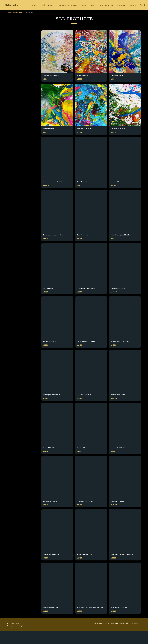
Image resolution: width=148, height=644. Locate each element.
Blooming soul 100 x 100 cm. (54, 403)
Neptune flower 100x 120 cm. (54, 564)
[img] (57, 57)
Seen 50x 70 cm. (49, 295)
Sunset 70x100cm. (84, 81)
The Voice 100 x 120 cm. (86, 403)
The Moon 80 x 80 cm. (119, 81)
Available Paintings (18, 12)
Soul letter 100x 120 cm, (120, 134)
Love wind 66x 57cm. (119, 188)
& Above (14, 52)
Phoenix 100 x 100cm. (52, 457)
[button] (141, 5)
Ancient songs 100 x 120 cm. (88, 564)
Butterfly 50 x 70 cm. (85, 188)
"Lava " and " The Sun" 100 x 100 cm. (125, 564)
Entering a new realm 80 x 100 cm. (56, 188)
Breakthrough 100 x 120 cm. (54, 618)
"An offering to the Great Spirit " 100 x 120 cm (91, 619)
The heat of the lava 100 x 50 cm (56, 242)
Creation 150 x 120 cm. (119, 510)
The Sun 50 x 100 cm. (51, 349)
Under (14, 41)
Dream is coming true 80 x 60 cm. (124, 242)
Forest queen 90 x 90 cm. (87, 510)
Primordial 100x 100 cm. (86, 134)
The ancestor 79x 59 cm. (52, 510)
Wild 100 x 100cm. (50, 134)
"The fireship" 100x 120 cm (121, 618)
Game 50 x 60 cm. (84, 242)
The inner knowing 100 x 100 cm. (90, 349)
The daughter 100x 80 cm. (121, 457)
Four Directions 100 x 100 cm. (88, 295)
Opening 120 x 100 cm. (86, 457)
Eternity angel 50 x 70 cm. (53, 81)
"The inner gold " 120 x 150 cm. (122, 349)
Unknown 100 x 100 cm (120, 403)
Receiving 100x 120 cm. (120, 295)
